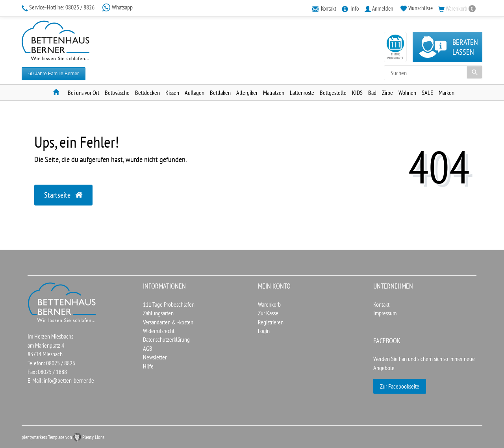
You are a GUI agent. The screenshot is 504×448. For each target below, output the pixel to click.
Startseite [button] (63, 195)
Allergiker (247, 93)
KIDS (357, 93)
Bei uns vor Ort (83, 93)
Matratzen (274, 93)
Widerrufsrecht (159, 331)
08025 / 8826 (59, 7)
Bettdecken (147, 93)
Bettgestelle (333, 93)
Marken (447, 93)
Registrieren (271, 322)
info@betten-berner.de (69, 380)
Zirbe (387, 93)
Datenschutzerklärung (166, 339)
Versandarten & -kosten (168, 322)
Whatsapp (117, 7)
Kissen (172, 93)
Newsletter (155, 357)
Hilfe (148, 366)
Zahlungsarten (158, 313)
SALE (427, 93)
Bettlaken (220, 93)
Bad (372, 93)
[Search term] (433, 73)
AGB (148, 348)
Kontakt (381, 304)
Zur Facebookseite (400, 386)
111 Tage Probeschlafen (169, 304)
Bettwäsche (117, 93)
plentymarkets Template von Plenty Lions (63, 437)
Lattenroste (302, 93)
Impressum (385, 313)
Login (264, 331)
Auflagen (195, 93)
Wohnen (407, 93)
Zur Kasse (268, 313)
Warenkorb (269, 304)
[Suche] (474, 72)
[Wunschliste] (417, 8)
